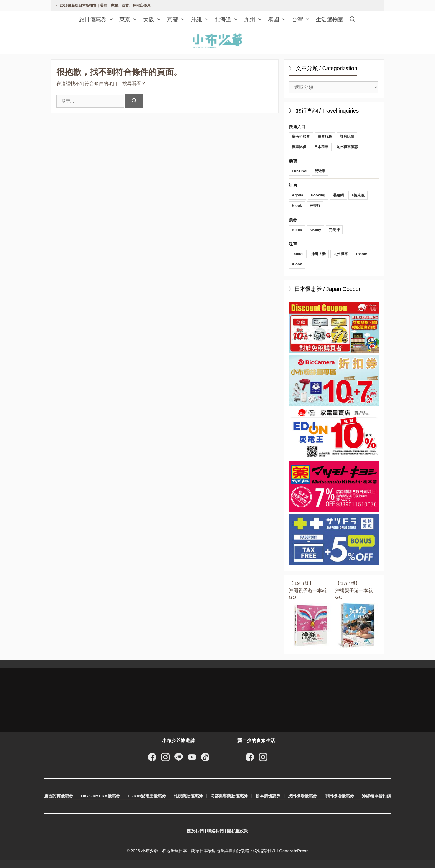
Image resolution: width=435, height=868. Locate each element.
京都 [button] (178, 19)
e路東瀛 (358, 195)
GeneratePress (294, 851)
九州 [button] (255, 19)
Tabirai (298, 254)
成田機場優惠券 (303, 796)
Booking (318, 195)
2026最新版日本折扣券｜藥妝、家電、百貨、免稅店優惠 (105, 5)
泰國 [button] (279, 19)
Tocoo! (361, 254)
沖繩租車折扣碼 (376, 796)
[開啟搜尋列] (353, 19)
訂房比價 (347, 137)
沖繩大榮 (318, 254)
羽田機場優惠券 (339, 796)
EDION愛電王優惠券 (147, 796)
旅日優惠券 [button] (98, 19)
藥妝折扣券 (301, 137)
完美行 (315, 206)
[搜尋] (134, 101)
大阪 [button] (154, 19)
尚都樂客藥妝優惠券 (229, 796)
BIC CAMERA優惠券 (101, 796)
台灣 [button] (302, 19)
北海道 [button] (228, 19)
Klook (297, 206)
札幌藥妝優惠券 (188, 796)
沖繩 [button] (201, 19)
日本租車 (321, 147)
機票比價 (299, 147)
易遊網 (320, 171)
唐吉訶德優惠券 (59, 796)
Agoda (297, 195)
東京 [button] (130, 19)
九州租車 (341, 254)
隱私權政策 (238, 831)
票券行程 (325, 137)
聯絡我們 (215, 831)
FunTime (299, 171)
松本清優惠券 (268, 796)
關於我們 (195, 831)
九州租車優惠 (347, 147)
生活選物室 (330, 19)
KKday (315, 230)
